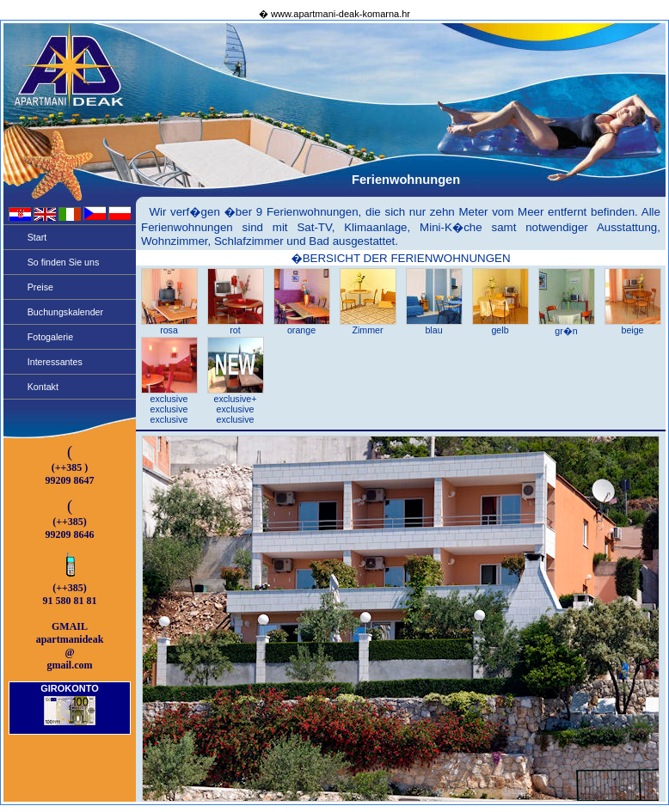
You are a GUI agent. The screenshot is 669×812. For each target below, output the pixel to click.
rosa (169, 326)
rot (236, 326)
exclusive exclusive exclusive (169, 405)
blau (434, 326)
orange (302, 326)
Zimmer (368, 326)
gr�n (567, 326)
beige (633, 326)
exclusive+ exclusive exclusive (236, 405)
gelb (500, 326)
